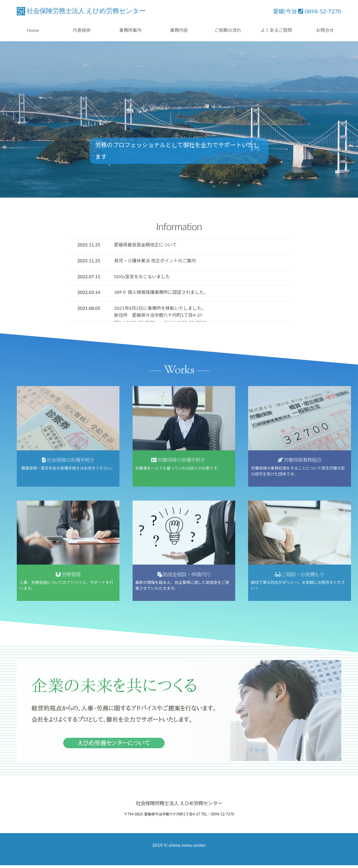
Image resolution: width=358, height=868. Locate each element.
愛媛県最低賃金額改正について (145, 246)
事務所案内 (130, 30)
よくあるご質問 (276, 30)
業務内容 (179, 30)
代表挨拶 (82, 30)
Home (33, 30)
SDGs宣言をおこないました (142, 277)
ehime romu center (187, 845)
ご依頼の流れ (228, 30)
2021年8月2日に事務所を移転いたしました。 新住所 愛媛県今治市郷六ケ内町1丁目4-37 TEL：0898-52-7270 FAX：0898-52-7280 (160, 316)
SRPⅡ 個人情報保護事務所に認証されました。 (161, 293)
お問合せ (325, 30)
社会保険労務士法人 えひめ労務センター (86, 11)
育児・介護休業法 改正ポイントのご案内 (155, 261)
